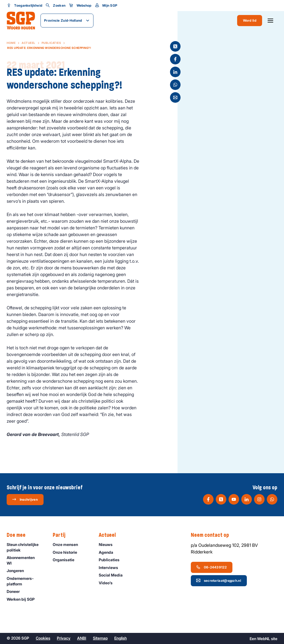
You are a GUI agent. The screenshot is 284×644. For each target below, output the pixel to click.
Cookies (43, 638)
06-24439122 (211, 567)
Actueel (29, 43)
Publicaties (51, 43)
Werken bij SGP (23, 599)
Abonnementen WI (25, 560)
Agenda (108, 552)
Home (11, 43)
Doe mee (19, 535)
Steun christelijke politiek (25, 547)
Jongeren (18, 571)
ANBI (82, 638)
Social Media (113, 575)
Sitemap (100, 638)
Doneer (16, 591)
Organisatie (66, 560)
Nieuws (108, 544)
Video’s (108, 583)
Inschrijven (25, 499)
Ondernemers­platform (25, 581)
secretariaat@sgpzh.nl (219, 580)
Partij (62, 535)
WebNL (264, 639)
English (121, 638)
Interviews (111, 567)
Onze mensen (68, 544)
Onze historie (67, 552)
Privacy (64, 638)
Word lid (250, 20)
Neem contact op (213, 535)
